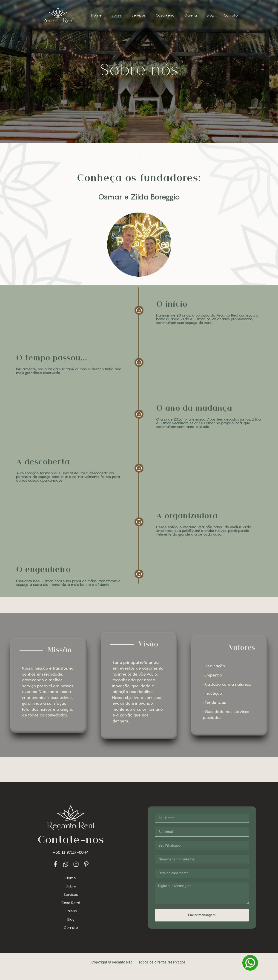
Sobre (116, 15)
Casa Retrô (165, 15)
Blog (210, 15)
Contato (231, 15)
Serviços (139, 15)
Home (96, 15)
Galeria (191, 15)
